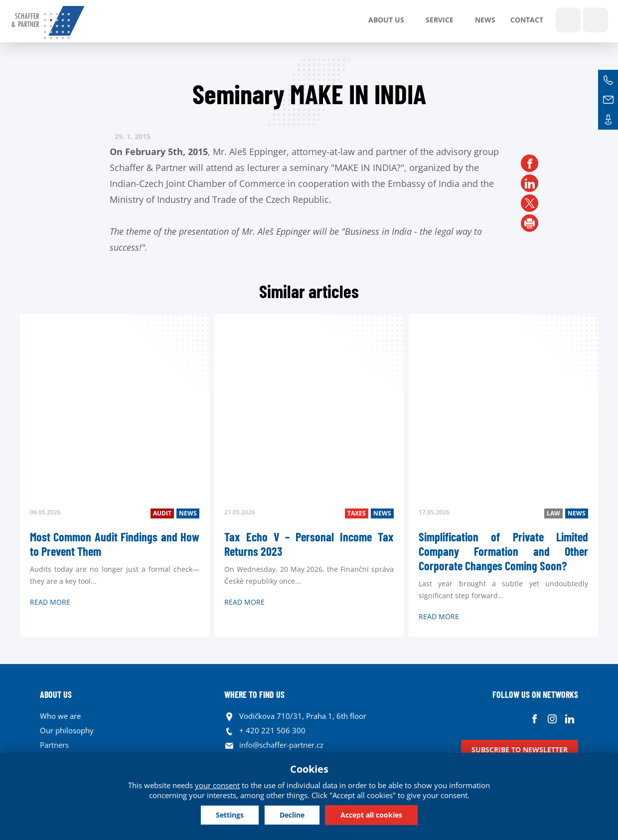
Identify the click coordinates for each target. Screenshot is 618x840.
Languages (596, 20)
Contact (527, 20)
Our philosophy (67, 730)
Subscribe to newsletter (520, 750)
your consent (217, 785)
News (485, 20)
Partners (54, 745)
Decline (292, 815)
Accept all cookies (371, 815)
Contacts (608, 120)
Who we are (60, 716)
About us (386, 20)
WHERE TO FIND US (254, 694)
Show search (568, 20)
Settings (230, 815)
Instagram (552, 719)
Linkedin (569, 719)
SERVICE (440, 20)
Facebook (535, 719)
